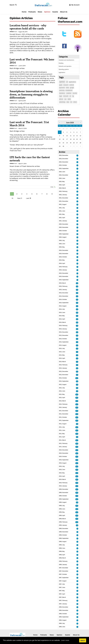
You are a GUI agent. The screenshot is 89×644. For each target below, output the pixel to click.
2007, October (63, 574)
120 (77, 430)
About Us (64, 12)
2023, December (64, 159)
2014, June (62, 313)
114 (77, 473)
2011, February (63, 443)
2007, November (64, 571)
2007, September (64, 578)
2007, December (64, 568)
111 (77, 463)
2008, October (63, 535)
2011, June (62, 430)
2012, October (63, 378)
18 (77, 286)
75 (77, 349)
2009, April (62, 515)
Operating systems (64, 69)
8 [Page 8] (47, 194)
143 (77, 486)
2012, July (62, 388)
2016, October (63, 257)
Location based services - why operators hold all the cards (28, 27)
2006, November (64, 610)
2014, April (62, 319)
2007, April (62, 594)
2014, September (64, 303)
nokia (67, 88)
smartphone (69, 90)
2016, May (62, 260)
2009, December (64, 489)
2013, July (62, 348)
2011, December (64, 411)
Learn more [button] (65, 640)
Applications (62, 73)
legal (61, 96)
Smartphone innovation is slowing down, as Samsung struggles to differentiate (31, 94)
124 (77, 427)
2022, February (63, 191)
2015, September (64, 280)
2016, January (63, 270)
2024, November (64, 155)
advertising (62, 102)
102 (77, 378)
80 (77, 391)
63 (77, 323)
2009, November (64, 493)
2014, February (63, 326)
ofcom (75, 102)
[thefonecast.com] (43, 5)
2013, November (64, 335)
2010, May (62, 473)
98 (77, 381)
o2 (70, 96)
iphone (61, 99)
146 (77, 493)
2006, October (63, 614)
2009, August (63, 502)
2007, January (63, 604)
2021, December (64, 198)
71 (77, 339)
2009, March (62, 519)
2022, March (62, 188)
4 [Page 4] (27, 194)
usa (65, 99)
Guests (55, 12)
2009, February (63, 522)
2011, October (63, 417)
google (72, 88)
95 (77, 368)
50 (77, 313)
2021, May (62, 214)
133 (77, 395)
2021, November (64, 201)
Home (24, 12)
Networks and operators (65, 66)
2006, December (64, 607)
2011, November (64, 414)
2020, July (62, 241)
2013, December (64, 332)
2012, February (63, 404)
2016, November (64, 254)
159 (77, 506)
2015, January (63, 290)
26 (77, 290)
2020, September (64, 234)
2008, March (62, 558)
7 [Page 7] (42, 194)
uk (67, 82)
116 (77, 447)
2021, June (62, 211)
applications (72, 82)
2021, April (62, 218)
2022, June (62, 178)
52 (77, 316)
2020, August (63, 237)
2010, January (63, 486)
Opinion (47, 12)
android (72, 85)
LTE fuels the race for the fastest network (30, 159)
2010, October (63, 457)
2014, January (63, 329)
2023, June (62, 172)
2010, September (64, 460)
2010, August (63, 463)
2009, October (63, 496)
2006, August (63, 620)
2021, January (63, 221)
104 (77, 480)
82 (77, 437)
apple (61, 85)
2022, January (63, 195)
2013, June (62, 352)
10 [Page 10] (12, 198)
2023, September (64, 169)
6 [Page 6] (37, 194)
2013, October (63, 339)
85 (77, 329)
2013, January (63, 368)
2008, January (63, 565)
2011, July (62, 427)
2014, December (64, 293)
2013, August (63, 345)
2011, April (62, 437)
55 (77, 319)
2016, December (64, 250)
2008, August (63, 542)
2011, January (63, 447)
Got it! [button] (83, 640)
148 (77, 499)
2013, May (62, 355)
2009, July (62, 506)
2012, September (64, 381)
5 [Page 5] (32, 194)
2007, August (63, 581)
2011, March (62, 440)
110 (77, 401)
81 (77, 372)
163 (77, 519)
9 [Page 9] (52, 194)
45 (77, 296)
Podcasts (32, 12)
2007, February (63, 601)
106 (77, 411)
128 (77, 470)
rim (71, 102)
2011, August (63, 424)
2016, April (62, 263)
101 (77, 440)
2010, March (62, 479)
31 (77, 306)
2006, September (64, 617)
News (40, 12)
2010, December (64, 450)
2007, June (62, 587)
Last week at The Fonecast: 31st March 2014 (29, 124)
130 (77, 417)
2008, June (62, 548)
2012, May (62, 394)
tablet (69, 99)
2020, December (64, 224)
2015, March (62, 283)
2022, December (64, 175)
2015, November (64, 276)
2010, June (62, 470)
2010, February (63, 483)
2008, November (64, 532)
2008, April (62, 555)
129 (77, 408)
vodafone (69, 93)
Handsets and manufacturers (66, 60)
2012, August (63, 385)
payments (62, 88)
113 (77, 404)
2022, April (62, 185)
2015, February (63, 286)
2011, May (62, 434)
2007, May (62, 591)
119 (77, 421)
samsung (62, 90)
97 (77, 365)
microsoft (66, 96)
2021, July (62, 208)
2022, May (62, 182)
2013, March (62, 362)
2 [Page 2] (17, 194)
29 (77, 525)
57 (77, 345)
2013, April (62, 358)
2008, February (63, 561)
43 (77, 309)
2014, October (63, 299)
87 (77, 375)
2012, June (62, 391)
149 (77, 496)
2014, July (62, 309)
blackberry (62, 93)
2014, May (62, 316)
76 (77, 342)
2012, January (63, 407)
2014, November (64, 296)
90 (77, 424)
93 (77, 502)
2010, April (62, 476)
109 (77, 414)
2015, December (64, 273)
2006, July (62, 623)
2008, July (62, 545)
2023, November (64, 162)
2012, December (64, 371)
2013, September (64, 342)
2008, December (64, 529)
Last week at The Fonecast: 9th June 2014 (32, 61)
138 (77, 444)
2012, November (64, 375)
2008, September (64, 538)
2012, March (62, 401)
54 (77, 300)
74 (77, 358)
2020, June (62, 244)
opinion (62, 82)
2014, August (63, 306)
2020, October (63, 231)
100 (77, 398)
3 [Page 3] (22, 194)
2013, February (63, 365)
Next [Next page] (19, 198)
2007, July (62, 584)
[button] (14, 5)
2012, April (62, 398)
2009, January (63, 525)
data (68, 102)
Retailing (61, 63)
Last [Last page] (28, 198)
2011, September (64, 420)
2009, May (62, 512)
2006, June (62, 627)
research (66, 85)
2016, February (63, 267)
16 (77, 283)
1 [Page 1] (12, 194)
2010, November (64, 453)
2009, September (64, 499)
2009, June (62, 509)
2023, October (63, 165)
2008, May (62, 551)
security (75, 93)
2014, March (62, 322)
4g (73, 96)
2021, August (63, 204)
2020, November (64, 227)
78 (77, 326)
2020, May (62, 247)
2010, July (62, 466)
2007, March (62, 597)
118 (77, 450)
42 (77, 303)
